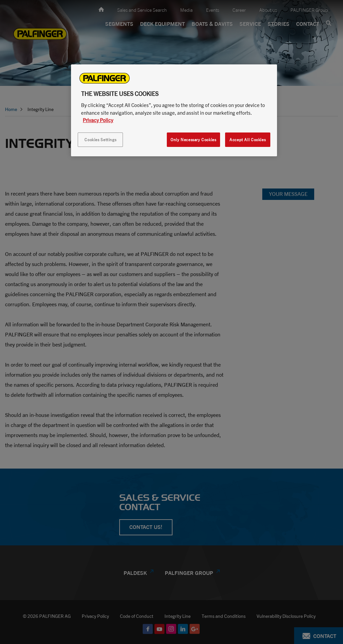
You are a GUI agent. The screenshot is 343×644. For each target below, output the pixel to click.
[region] (174, 110)
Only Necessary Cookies (193, 140)
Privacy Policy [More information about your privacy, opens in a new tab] (98, 120)
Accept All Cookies (248, 140)
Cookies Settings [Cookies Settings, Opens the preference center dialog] (100, 140)
